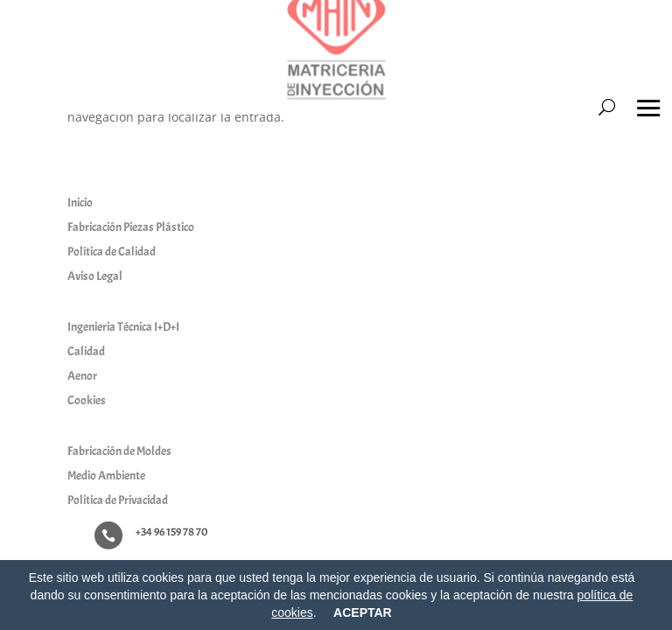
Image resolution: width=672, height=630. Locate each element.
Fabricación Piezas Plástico (131, 227)
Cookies (87, 400)
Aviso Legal (95, 276)
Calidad (86, 351)
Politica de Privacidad (118, 500)
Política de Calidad (112, 252)
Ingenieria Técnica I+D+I (123, 327)
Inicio (80, 203)
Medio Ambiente (106, 476)
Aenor (82, 376)
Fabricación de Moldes (119, 451)
